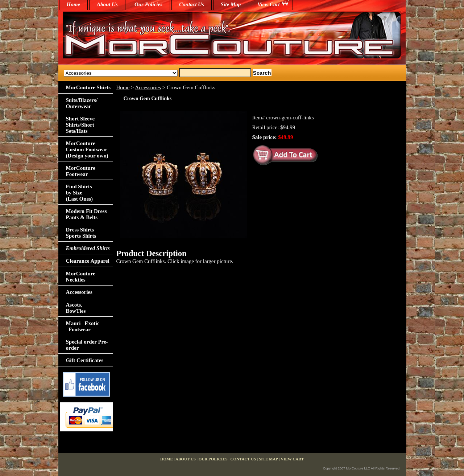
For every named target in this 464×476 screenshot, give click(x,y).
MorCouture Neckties (81, 277)
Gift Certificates (85, 360)
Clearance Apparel (88, 261)
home (74, 4)
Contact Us (192, 4)
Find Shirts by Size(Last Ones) (80, 193)
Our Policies (148, 4)
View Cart (268, 4)
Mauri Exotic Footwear (83, 326)
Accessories (148, 87)
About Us (107, 4)
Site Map (231, 4)
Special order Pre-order (87, 345)
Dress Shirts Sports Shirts (81, 233)
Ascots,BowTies (76, 308)
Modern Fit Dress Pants (86, 214)
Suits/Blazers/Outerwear (82, 103)
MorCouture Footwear (81, 171)
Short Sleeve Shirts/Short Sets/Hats (80, 125)
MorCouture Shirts (88, 87)
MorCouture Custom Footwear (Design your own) (87, 149)
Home (123, 87)
